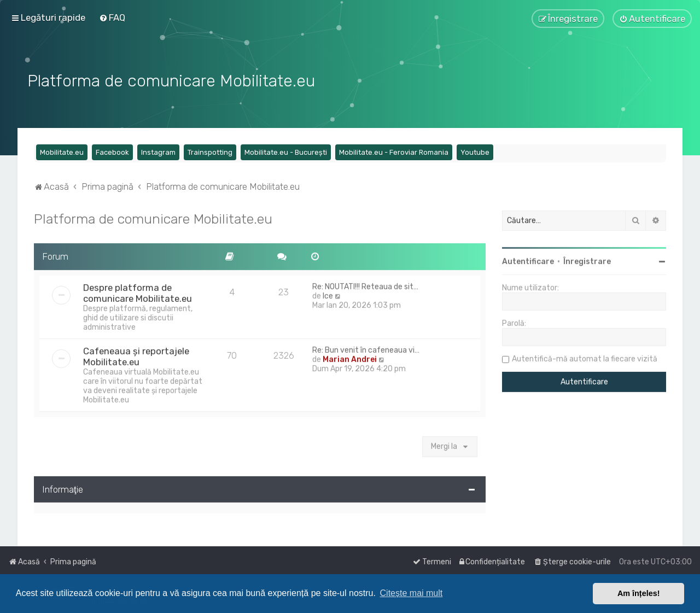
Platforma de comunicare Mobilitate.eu (153, 217)
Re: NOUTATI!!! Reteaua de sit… (365, 285)
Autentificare (528, 259)
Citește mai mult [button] (412, 593)
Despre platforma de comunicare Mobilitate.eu (138, 291)
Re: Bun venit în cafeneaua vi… (366, 348)
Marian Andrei (350, 357)
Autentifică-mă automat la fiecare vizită (585, 357)
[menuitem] (112, 17)
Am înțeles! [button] (639, 593)
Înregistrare (587, 259)
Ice (328, 294)
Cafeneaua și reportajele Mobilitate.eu (136, 354)
